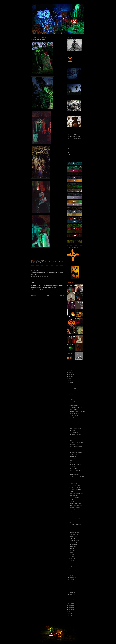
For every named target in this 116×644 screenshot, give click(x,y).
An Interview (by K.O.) (72, 135)
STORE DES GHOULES (75, 486)
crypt (43, 262)
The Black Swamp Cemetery (75, 505)
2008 (70, 609)
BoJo (71, 569)
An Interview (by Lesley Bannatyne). (75, 133)
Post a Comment (35, 293)
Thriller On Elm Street (74, 532)
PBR (70, 463)
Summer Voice (70, 154)
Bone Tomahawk (73, 528)
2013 (70, 599)
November (72, 391)
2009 (70, 607)
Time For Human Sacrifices (75, 428)
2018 (70, 381)
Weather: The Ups (73, 409)
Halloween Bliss (73, 420)
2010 (70, 605)
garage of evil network (51, 262)
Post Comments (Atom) (42, 298)
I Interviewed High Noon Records (74, 138)
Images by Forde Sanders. (37, 254)
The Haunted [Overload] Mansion (77, 518)
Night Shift (69, 149)
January (72, 594)
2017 (70, 383)
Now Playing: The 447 (74, 454)
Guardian (71, 480)
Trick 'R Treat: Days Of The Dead (77, 573)
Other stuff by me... (71, 156)
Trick (68, 147)
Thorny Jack (72, 430)
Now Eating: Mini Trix (74, 510)
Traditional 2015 (73, 559)
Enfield (71, 461)
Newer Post (34, 295)
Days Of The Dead (73, 557)
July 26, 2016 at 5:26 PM (38, 289)
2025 (70, 368)
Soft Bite (71, 512)
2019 (70, 379)
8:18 (68, 151)
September (72, 578)
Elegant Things (73, 546)
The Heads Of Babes (74, 426)
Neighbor (71, 516)
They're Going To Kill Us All (76, 452)
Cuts (68, 152)
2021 (70, 376)
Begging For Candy (74, 399)
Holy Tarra (34, 270)
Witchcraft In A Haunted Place (76, 530)
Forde (33, 280)
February (72, 592)
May (71, 586)
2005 (70, 616)
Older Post (62, 295)
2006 (70, 614)
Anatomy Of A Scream (74, 458)
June (71, 584)
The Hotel (72, 450)
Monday (71, 522)
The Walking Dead (73, 544)
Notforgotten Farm (73, 538)
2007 (70, 612)
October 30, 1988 (73, 501)
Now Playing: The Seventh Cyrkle (77, 416)
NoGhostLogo (72, 418)
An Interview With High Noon (76, 520)
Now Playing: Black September (76, 442)
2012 (70, 601)
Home (48, 295)
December (72, 389)
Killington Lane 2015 (38, 39)
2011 (70, 603)
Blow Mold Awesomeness (75, 536)
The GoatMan (72, 563)
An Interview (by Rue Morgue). (74, 137)
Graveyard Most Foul (74, 432)
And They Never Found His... (76, 407)
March (71, 590)
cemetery (38, 262)
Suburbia (71, 424)
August (71, 580)
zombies (41, 263)
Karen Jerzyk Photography (75, 503)
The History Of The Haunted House (77, 411)
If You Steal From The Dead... (76, 438)
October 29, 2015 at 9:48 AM (40, 276)
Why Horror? (72, 550)
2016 (70, 385)
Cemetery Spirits (73, 401)
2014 (70, 597)
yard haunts (35, 263)
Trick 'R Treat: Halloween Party (76, 494)
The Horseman (73, 456)
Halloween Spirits (73, 468)
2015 (70, 387)
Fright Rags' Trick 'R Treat (75, 514)
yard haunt (61, 262)
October (72, 393)
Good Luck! (72, 397)
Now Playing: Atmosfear (75, 508)
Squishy (71, 575)
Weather (71, 440)
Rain (70, 422)
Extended (71, 491)
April (71, 588)
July (71, 582)
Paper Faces (72, 555)
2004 (70, 618)
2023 (70, 372)
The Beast (72, 548)
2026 (70, 366)
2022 (70, 374)
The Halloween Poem (71, 145)
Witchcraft (72, 561)
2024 (70, 370)
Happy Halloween (73, 395)
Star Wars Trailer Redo (74, 414)
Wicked (71, 552)
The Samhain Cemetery (74, 474)
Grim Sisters (72, 403)
